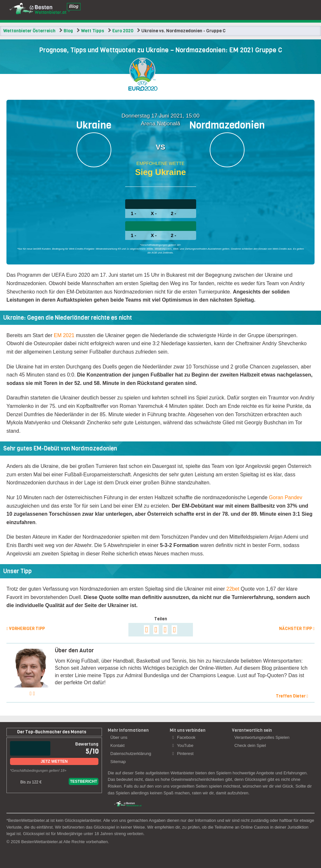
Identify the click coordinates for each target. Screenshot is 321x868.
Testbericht (84, 781)
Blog (68, 31)
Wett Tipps (93, 31)
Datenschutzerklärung (131, 754)
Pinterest (183, 754)
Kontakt (117, 745)
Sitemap (118, 762)
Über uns (119, 737)
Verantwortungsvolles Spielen (262, 737)
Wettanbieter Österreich (29, 31)
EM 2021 (64, 335)
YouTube (183, 745)
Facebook (184, 737)
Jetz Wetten (54, 761)
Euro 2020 (123, 31)
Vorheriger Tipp (26, 629)
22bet (233, 589)
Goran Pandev (286, 497)
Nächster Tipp (297, 629)
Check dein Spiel (250, 745)
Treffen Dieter (292, 696)
